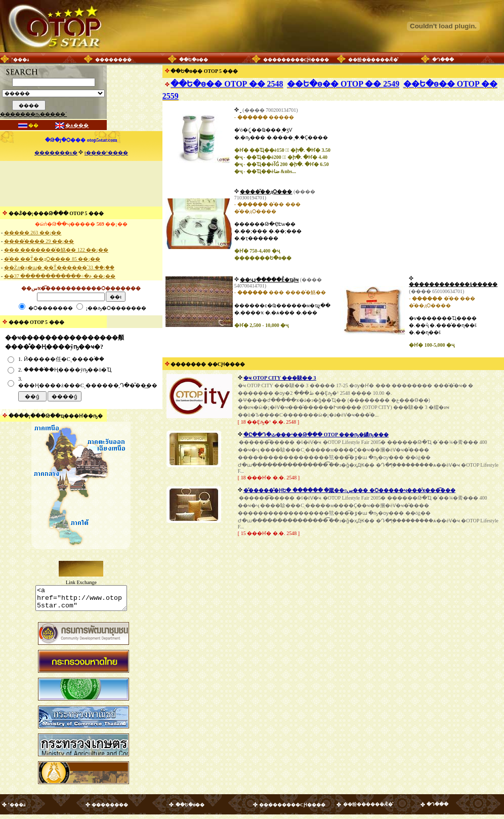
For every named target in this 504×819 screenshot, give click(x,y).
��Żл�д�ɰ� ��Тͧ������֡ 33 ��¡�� (59, 268)
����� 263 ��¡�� (33, 233)
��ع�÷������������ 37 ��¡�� (60, 276)
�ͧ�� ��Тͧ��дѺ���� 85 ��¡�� (52, 259)
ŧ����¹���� (106, 153)
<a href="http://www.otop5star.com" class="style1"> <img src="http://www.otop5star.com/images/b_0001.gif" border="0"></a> (81, 600)
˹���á (20, 60)
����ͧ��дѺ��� (266, 192)
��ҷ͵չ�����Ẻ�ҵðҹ (269, 280)
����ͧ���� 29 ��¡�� (39, 241)
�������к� (56, 153)
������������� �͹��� (241, 110)
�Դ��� (443, 60)
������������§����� (453, 284)
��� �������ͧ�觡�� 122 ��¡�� (56, 250)
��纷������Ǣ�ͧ (373, 60)
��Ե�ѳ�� (194, 60)
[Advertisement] (81, 184)
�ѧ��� (77, 125)
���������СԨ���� (296, 60)
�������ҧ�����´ (33, 114)
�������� (113, 60)
